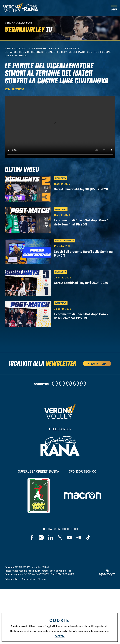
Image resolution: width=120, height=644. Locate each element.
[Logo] (13, 8)
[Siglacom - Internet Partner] (107, 576)
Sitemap (42, 579)
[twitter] (69, 384)
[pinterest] (76, 384)
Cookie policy (28, 579)
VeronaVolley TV (44, 48)
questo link (102, 626)
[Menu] (114, 8)
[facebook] (62, 384)
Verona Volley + (16, 48)
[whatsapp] (83, 384)
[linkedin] (55, 384)
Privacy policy (12, 579)
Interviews (69, 48)
